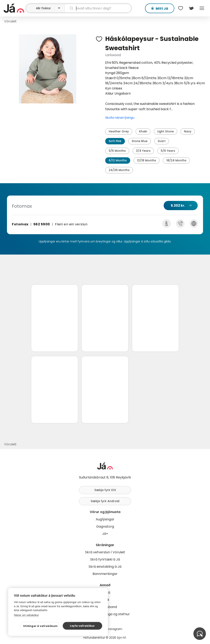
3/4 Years (143, 151)
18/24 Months (176, 160)
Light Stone (165, 131)
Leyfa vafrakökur (82, 626)
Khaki (143, 131)
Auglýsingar (105, 519)
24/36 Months (119, 170)
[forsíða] (14, 8)
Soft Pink (115, 141)
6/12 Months (118, 160)
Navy (188, 131)
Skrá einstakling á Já (105, 567)
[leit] (98, 8)
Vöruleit (10, 21)
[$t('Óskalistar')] (180, 8)
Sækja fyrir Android (105, 501)
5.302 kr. (178, 206)
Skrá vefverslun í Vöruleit (105, 552)
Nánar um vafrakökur (26, 615)
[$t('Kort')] (191, 8)
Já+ (105, 534)
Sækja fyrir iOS (105, 490)
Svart (162, 141)
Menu (202, 8)
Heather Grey (119, 131)
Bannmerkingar (105, 574)
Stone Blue (140, 141)
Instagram (115, 629)
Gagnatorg (105, 526)
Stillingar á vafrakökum (41, 626)
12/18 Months (147, 160)
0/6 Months (117, 151)
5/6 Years (168, 151)
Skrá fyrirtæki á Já (105, 559)
